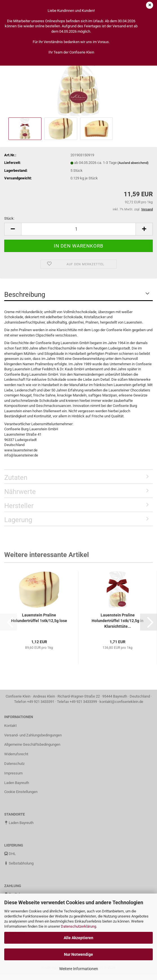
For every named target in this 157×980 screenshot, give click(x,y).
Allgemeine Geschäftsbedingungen (32, 744)
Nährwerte (20, 492)
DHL (10, 854)
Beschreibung (25, 295)
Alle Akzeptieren (78, 938)
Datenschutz (14, 764)
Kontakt (10, 726)
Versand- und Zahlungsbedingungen (33, 735)
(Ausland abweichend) (133, 163)
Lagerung (18, 520)
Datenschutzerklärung (78, 926)
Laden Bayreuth (17, 783)
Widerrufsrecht (16, 754)
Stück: (9, 218)
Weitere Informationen (79, 969)
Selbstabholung (19, 863)
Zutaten (16, 478)
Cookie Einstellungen (21, 792)
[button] (13, 229)
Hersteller (19, 506)
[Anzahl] (78, 229)
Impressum (13, 773)
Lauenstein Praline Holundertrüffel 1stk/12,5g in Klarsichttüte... (118, 621)
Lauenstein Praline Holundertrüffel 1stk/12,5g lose (39, 618)
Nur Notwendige (78, 954)
